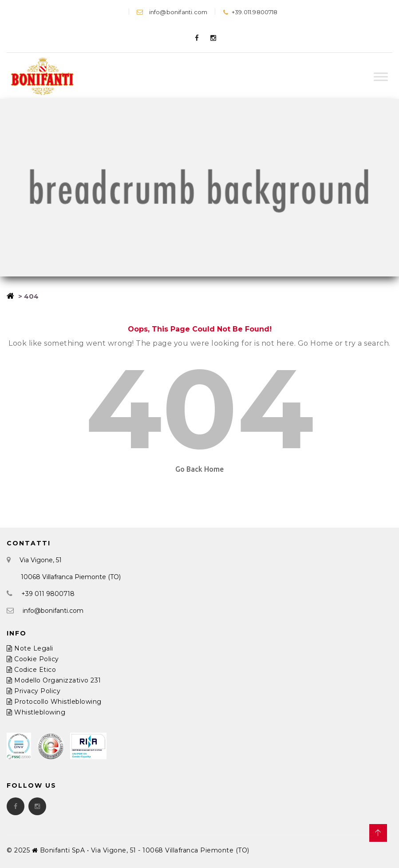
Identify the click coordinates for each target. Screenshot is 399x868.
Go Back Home (199, 469)
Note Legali (30, 648)
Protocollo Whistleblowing (54, 702)
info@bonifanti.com (172, 12)
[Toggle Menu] (381, 77)
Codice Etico (31, 670)
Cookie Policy (33, 659)
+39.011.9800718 (250, 12)
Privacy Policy (34, 691)
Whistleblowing (36, 712)
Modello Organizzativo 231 (54, 680)
